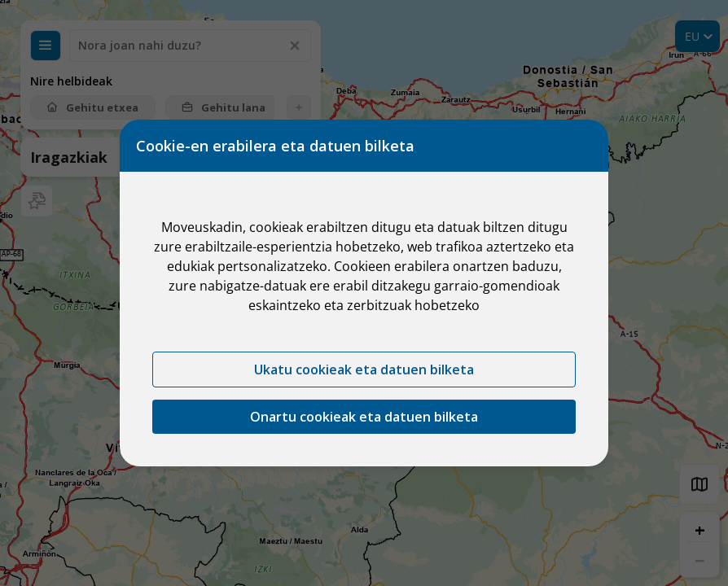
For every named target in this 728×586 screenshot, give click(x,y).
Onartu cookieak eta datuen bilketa (364, 417)
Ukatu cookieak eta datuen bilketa (364, 370)
